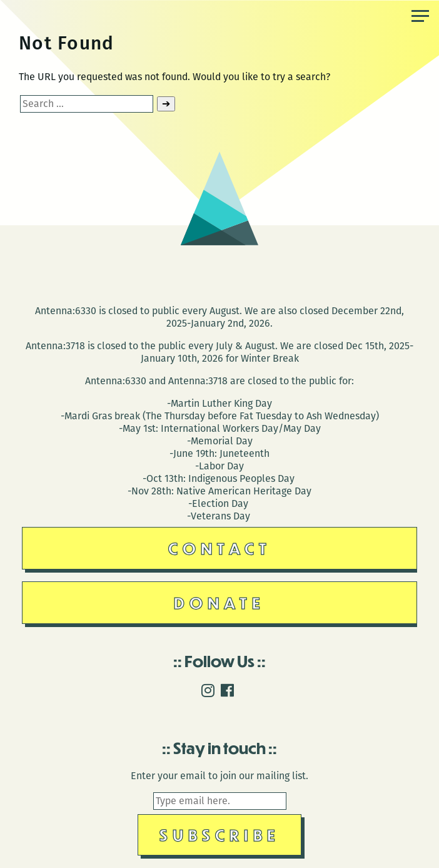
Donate (219, 602)
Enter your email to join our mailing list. (219, 776)
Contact (220, 548)
